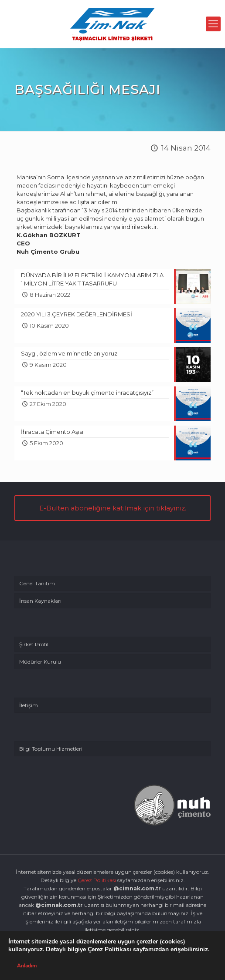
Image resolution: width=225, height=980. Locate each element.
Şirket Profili (34, 644)
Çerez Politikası (97, 880)
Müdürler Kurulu (40, 662)
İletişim (29, 705)
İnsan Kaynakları (40, 601)
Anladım (27, 966)
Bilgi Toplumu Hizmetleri (51, 749)
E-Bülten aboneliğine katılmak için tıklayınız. (113, 508)
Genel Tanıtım (37, 583)
